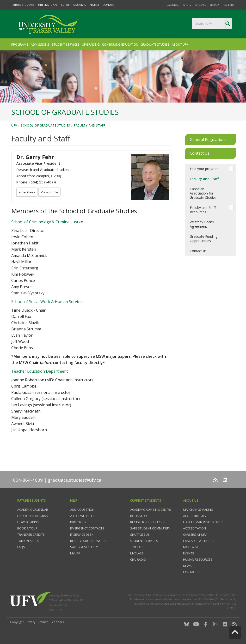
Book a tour (27, 528)
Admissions (40, 44)
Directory (78, 522)
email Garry (28, 192)
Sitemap (43, 622)
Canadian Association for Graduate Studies (203, 193)
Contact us (198, 251)
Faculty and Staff (90, 125)
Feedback (57, 622)
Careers (229, 5)
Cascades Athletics (199, 541)
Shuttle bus (140, 535)
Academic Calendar (33, 510)
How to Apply (28, 522)
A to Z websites (82, 516)
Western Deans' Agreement (202, 224)
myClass (201, 5)
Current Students (73, 5)
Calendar (173, 5)
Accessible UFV (195, 516)
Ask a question (82, 510)
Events (189, 553)
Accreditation (194, 528)
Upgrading (91, 44)
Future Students (23, 5)
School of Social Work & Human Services (47, 302)
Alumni (94, 5)
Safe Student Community (150, 528)
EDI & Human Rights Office (204, 522)
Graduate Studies (155, 44)
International (48, 5)
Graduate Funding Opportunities (204, 239)
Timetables (139, 547)
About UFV (180, 44)
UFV (14, 125)
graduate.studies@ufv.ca (75, 480)
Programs (20, 44)
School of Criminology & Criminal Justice (47, 222)
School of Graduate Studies (46, 125)
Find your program (204, 169)
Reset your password (88, 541)
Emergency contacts (87, 528)
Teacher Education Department (40, 371)
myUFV (187, 5)
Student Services (66, 44)
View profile (51, 192)
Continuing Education (120, 44)
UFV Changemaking (198, 510)
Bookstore (139, 516)
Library (215, 5)
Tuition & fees (28, 541)
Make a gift (192, 547)
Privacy (31, 622)
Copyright (17, 622)
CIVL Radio (138, 559)
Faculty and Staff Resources (203, 210)
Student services (144, 541)
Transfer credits (31, 535)
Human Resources (198, 559)
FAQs (21, 547)
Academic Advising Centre (151, 510)
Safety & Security (84, 547)
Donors (108, 5)
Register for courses (148, 522)
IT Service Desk (82, 535)
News (187, 566)
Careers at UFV (195, 535)
